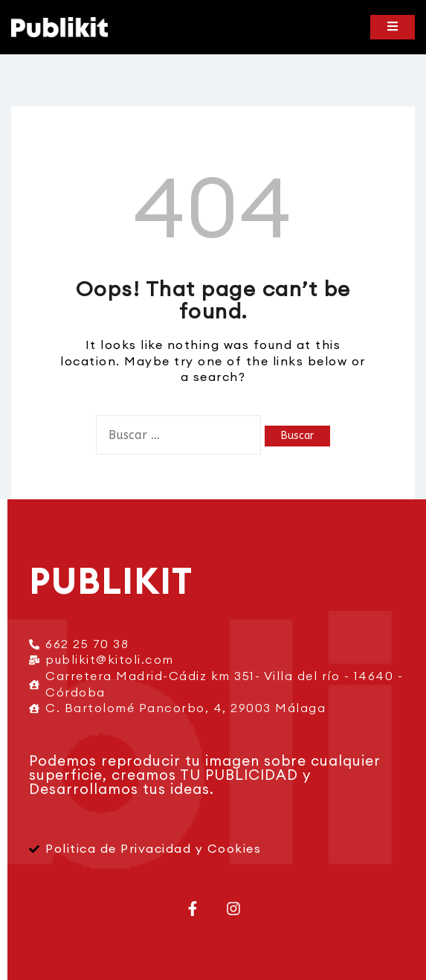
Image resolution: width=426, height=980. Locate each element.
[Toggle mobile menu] (393, 27)
